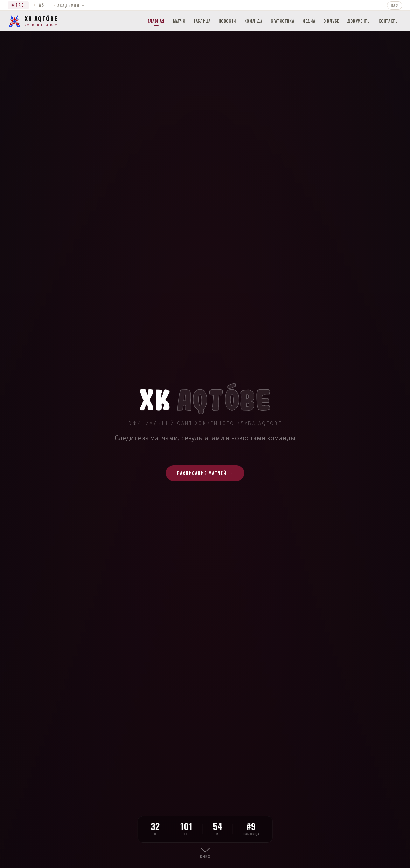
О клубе (331, 21)
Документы (359, 21)
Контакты (389, 21)
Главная (156, 21)
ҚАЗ (395, 5)
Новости (228, 21)
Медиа (309, 21)
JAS (39, 5)
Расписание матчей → (205, 473)
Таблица (202, 21)
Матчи (179, 21)
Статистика (282, 21)
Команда (253, 21)
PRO (18, 5)
